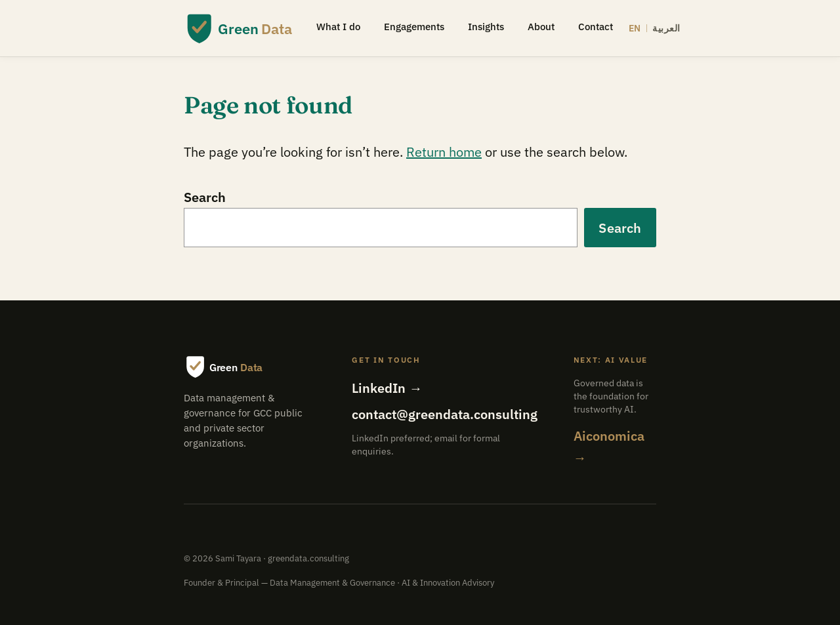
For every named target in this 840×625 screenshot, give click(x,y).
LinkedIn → (387, 388)
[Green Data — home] (238, 28)
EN (635, 28)
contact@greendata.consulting (445, 414)
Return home (444, 152)
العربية (666, 28)
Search (205, 197)
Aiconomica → (609, 447)
